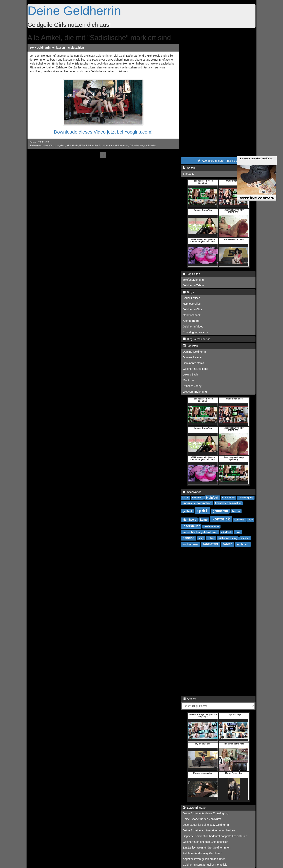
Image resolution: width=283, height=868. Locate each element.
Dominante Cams (193, 363)
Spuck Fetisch (191, 298)
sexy (201, 538)
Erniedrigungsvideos (195, 332)
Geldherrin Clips (193, 309)
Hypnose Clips (192, 304)
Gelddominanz (192, 315)
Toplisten (190, 346)
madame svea (212, 526)
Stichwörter (192, 492)
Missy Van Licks (51, 146)
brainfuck (212, 497)
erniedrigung (246, 498)
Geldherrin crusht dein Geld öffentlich (205, 842)
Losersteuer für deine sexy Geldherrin (206, 825)
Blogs (188, 292)
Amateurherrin (192, 321)
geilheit (187, 511)
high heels (189, 519)
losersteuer (191, 526)
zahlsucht (243, 544)
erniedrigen (229, 498)
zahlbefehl (210, 544)
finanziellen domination (228, 503)
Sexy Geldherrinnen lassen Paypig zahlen (57, 48)
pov (238, 532)
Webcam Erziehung (195, 392)
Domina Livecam (193, 357)
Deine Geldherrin (74, 11)
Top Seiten (191, 274)
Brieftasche (92, 146)
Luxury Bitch (190, 375)
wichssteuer (190, 544)
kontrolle (239, 520)
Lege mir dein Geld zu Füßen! (257, 148)
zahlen (228, 544)
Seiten (189, 168)
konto (204, 519)
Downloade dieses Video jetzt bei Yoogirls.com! (103, 132)
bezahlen (197, 498)
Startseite (189, 174)
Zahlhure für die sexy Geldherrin (202, 853)
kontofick (221, 519)
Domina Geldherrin (194, 352)
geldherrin (220, 511)
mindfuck (226, 532)
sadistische (150, 146)
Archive (189, 699)
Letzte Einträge (194, 808)
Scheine (103, 146)
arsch (185, 498)
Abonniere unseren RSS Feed (218, 161)
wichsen (245, 538)
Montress (188, 380)
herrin (236, 511)
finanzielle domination (197, 503)
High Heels (72, 146)
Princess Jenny (192, 386)
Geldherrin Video (193, 327)
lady (250, 520)
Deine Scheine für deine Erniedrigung (206, 813)
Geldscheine (122, 146)
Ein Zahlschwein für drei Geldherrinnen (207, 848)
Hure (111, 146)
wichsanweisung (228, 538)
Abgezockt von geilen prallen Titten (204, 859)
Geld (63, 146)
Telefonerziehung (193, 280)
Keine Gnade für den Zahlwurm (202, 819)
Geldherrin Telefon (194, 285)
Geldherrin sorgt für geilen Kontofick (205, 865)
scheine (189, 538)
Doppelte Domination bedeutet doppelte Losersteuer (215, 836)
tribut (211, 538)
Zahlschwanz (136, 146)
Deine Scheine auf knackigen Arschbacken (209, 830)
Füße (82, 146)
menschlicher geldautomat (200, 532)
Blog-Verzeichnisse (197, 339)
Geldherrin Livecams (195, 369)
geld (202, 510)
